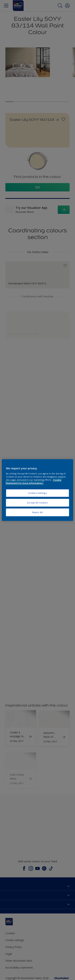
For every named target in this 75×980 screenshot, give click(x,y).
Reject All (38, 512)
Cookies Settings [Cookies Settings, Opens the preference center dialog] (37, 493)
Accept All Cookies (37, 503)
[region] (37, 490)
